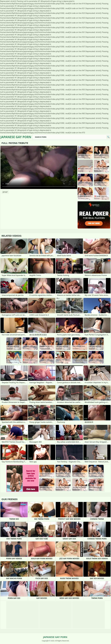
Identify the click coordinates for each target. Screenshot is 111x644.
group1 (5, 192)
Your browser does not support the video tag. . (39, 167)
